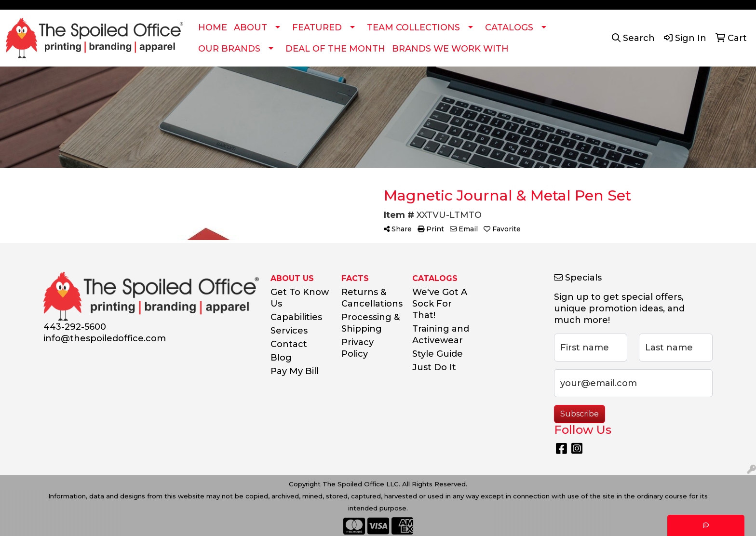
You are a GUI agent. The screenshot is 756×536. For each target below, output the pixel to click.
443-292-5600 (75, 327)
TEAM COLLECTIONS (413, 27)
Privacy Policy (358, 348)
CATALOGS (509, 27)
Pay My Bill (295, 371)
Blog (281, 358)
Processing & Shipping (371, 323)
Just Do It (434, 367)
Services (289, 331)
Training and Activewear (441, 335)
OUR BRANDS (229, 49)
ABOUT (250, 27)
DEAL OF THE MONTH (335, 49)
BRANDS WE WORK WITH (450, 49)
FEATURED (317, 27)
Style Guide (438, 354)
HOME (213, 27)
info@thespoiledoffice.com (105, 338)
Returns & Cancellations (371, 298)
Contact (289, 344)
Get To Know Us (300, 298)
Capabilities (296, 317)
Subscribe (580, 414)
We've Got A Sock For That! (440, 304)
